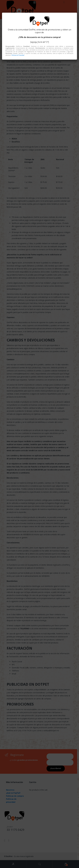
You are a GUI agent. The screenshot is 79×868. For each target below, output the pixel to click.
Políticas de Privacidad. (18, 55)
